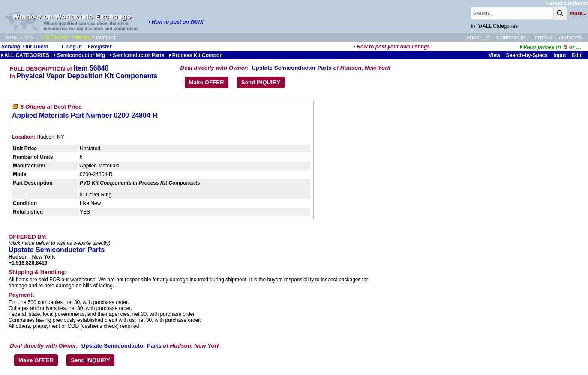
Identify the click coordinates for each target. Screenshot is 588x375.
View (494, 55)
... (550, 47)
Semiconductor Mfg (79, 55)
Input (559, 55)
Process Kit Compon (196, 55)
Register (101, 47)
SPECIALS (19, 37)
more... (578, 13)
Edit (577, 55)
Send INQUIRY (261, 82)
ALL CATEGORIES (25, 55)
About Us (478, 37)
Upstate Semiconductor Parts (292, 68)
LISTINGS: (55, 37)
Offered (81, 37)
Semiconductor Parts (137, 55)
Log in (74, 47)
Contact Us (511, 37)
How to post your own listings (391, 47)
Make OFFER (207, 82)
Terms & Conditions (557, 37)
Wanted (106, 37)
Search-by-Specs (527, 55)
